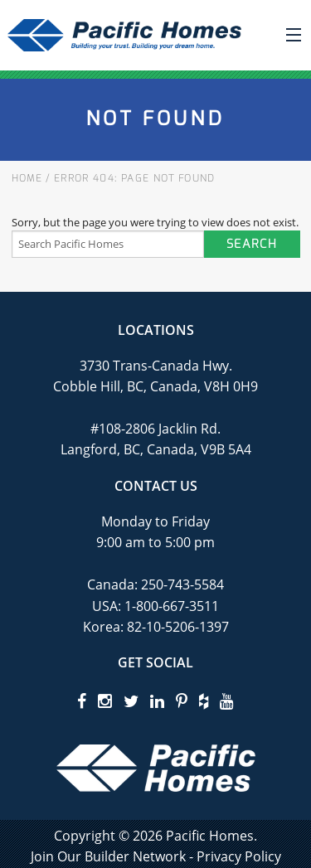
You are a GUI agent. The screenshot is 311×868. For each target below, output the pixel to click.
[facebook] (82, 701)
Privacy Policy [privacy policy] (239, 856)
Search (252, 244)
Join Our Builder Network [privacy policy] (108, 856)
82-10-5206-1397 (178, 627)
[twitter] (131, 701)
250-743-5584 (181, 584)
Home (27, 178)
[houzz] (204, 701)
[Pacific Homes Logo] (156, 767)
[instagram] (105, 701)
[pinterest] (182, 701)
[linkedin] (157, 701)
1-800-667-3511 (172, 606)
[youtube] (227, 701)
